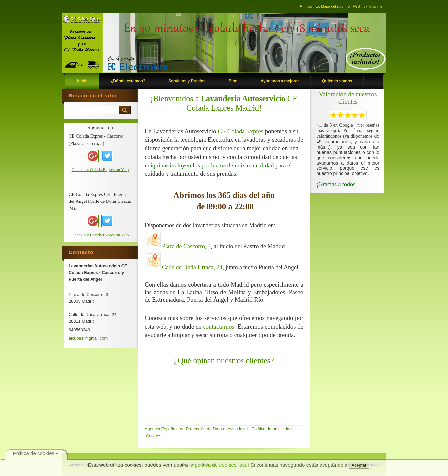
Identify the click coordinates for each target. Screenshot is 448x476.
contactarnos (219, 327)
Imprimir (376, 6)
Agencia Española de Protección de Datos (184, 429)
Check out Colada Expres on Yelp (100, 170)
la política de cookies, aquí (219, 465)
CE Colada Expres (241, 131)
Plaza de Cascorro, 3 (186, 246)
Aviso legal (238, 429)
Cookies (154, 436)
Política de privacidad (272, 429)
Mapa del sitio (332, 6)
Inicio (308, 6)
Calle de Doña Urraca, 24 (192, 267)
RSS (356, 6)
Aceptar (359, 465)
